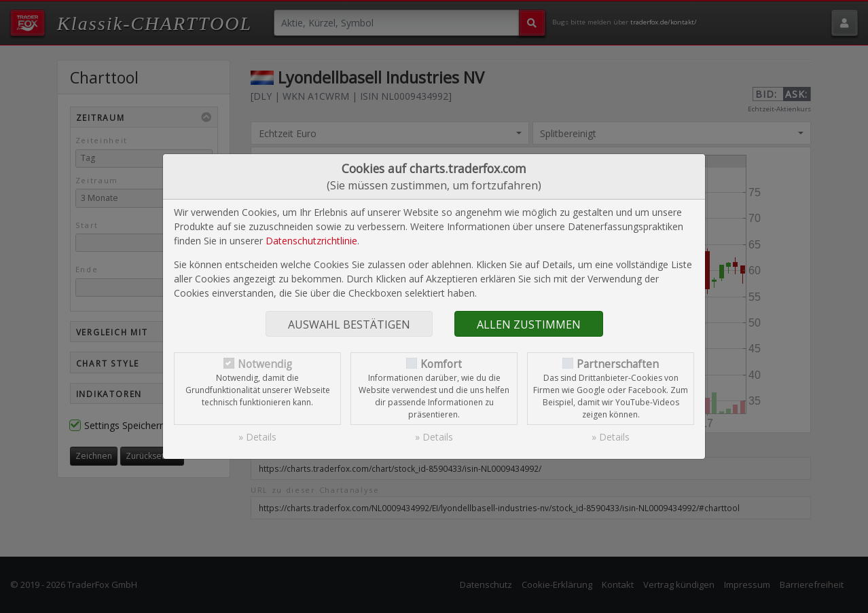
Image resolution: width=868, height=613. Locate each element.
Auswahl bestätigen (349, 324)
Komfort (441, 364)
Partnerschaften (618, 364)
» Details (257, 437)
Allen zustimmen (529, 324)
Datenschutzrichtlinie (311, 241)
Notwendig (265, 364)
